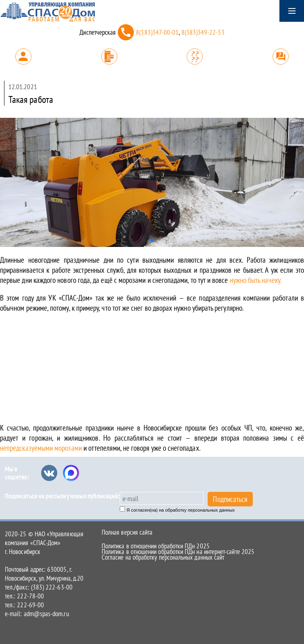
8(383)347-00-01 (157, 32)
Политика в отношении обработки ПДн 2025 (156, 546)
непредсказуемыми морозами (42, 448)
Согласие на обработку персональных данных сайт (163, 557)
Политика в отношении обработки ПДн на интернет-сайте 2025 (178, 552)
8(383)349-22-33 (203, 32)
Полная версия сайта (127, 532)
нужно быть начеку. (256, 280)
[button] (152, 240)
